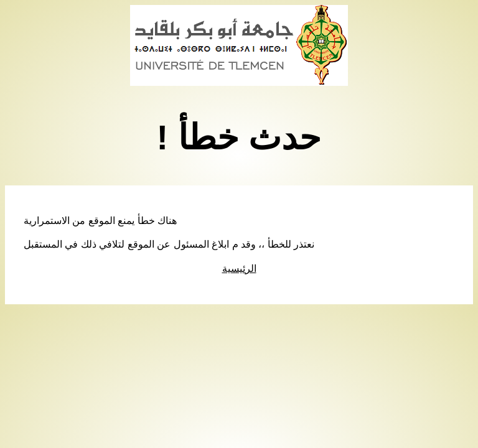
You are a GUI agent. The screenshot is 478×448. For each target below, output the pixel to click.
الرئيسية (239, 268)
